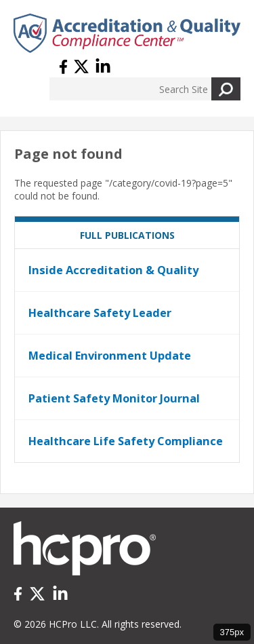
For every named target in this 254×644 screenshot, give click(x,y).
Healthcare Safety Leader (100, 313)
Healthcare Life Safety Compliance (126, 441)
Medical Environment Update (110, 356)
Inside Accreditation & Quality (113, 270)
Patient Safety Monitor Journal (114, 398)
